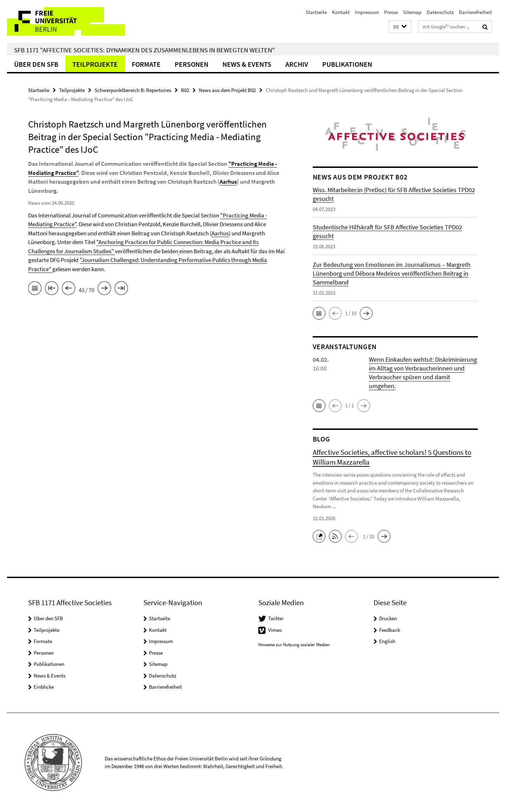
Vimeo (275, 630)
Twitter (276, 618)
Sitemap (412, 12)
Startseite (316, 12)
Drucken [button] (388, 618)
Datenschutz (440, 12)
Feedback (390, 630)
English (387, 641)
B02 (185, 90)
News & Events (247, 64)
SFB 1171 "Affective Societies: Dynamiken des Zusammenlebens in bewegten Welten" (144, 50)
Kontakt (341, 12)
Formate (146, 64)
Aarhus (228, 182)
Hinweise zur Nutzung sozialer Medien (294, 645)
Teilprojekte (95, 64)
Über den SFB (36, 64)
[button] (400, 27)
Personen (192, 64)
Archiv (297, 64)
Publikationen (347, 64)
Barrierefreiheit (475, 12)
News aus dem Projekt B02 (227, 90)
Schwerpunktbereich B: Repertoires (133, 90)
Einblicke (44, 687)
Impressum (367, 12)
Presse (391, 12)
